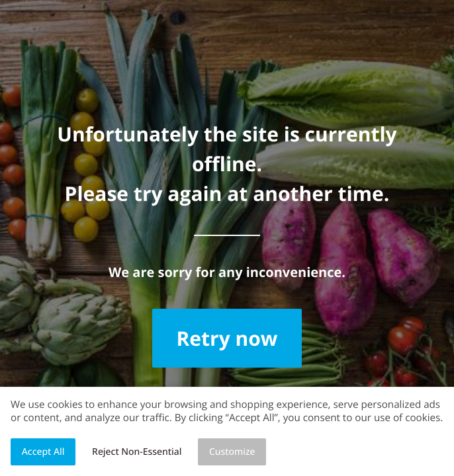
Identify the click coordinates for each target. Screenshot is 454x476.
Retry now (227, 338)
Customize (232, 452)
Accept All (43, 452)
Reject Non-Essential (137, 452)
